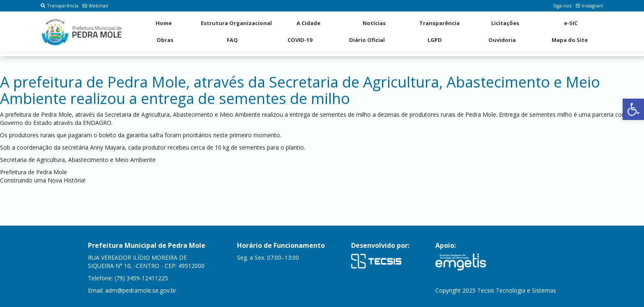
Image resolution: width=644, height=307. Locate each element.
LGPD (435, 40)
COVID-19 (300, 40)
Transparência (60, 6)
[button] (633, 109)
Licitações (505, 23)
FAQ (232, 40)
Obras (165, 40)
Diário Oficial (367, 40)
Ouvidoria (502, 40)
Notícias (374, 23)
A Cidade (308, 23)
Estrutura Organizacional (236, 23)
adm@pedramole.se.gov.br (141, 290)
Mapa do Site (570, 40)
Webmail (95, 6)
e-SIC (571, 23)
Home (164, 23)
